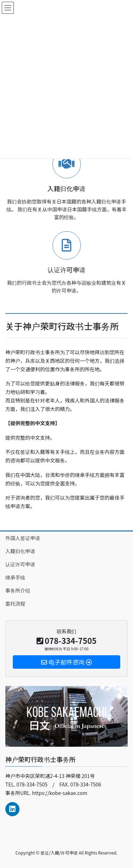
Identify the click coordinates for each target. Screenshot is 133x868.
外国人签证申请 (23, 538)
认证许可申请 (20, 564)
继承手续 (15, 577)
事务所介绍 (18, 590)
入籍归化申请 (20, 551)
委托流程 (15, 603)
